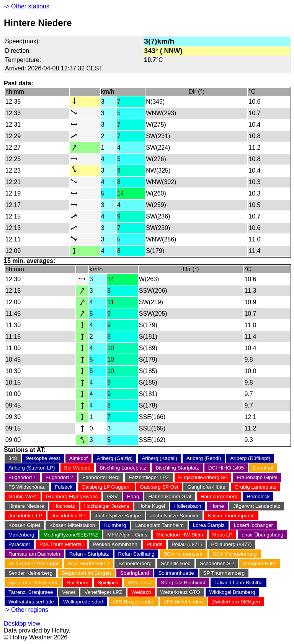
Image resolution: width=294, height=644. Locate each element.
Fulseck (64, 487)
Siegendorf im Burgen (86, 573)
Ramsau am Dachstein (34, 554)
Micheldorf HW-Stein (180, 535)
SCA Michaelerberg (235, 554)
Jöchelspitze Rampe (118, 516)
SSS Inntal (140, 583)
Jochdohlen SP (69, 516)
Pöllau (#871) (187, 544)
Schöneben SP (217, 563)
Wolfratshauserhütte (31, 602)
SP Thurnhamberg (224, 573)
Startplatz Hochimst (183, 583)
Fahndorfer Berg (101, 477)
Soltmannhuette (176, 573)
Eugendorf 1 (22, 477)
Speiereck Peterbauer (33, 583)
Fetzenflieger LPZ (149, 477)
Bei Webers (78, 468)
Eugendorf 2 (60, 477)
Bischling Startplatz (177, 468)
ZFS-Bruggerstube (134, 602)
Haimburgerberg (219, 496)
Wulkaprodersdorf (83, 602)
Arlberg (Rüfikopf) (250, 458)
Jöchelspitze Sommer (174, 516)
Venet (69, 592)
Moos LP (223, 535)
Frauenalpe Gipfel (257, 477)
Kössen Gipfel (24, 525)
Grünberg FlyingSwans (72, 496)
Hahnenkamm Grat (170, 496)
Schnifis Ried (176, 563)
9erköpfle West (43, 458)
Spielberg (78, 583)
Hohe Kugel (152, 506)
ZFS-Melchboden (183, 602)
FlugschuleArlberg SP (203, 477)
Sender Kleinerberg (30, 573)
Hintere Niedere (26, 506)
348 (13, 458)
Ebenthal (263, 468)
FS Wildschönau (27, 487)
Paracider (19, 544)
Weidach (141, 592)
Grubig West (23, 496)
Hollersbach (188, 506)
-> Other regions (26, 610)
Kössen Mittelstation (72, 525)
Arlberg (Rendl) (204, 458)
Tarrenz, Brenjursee (31, 592)
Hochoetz (64, 506)
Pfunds (155, 544)
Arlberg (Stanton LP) (32, 468)
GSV (112, 496)
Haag (133, 496)
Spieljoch (108, 583)
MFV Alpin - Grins (127, 535)
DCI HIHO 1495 (226, 468)
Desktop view (22, 624)
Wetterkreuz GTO (180, 592)
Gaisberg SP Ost (159, 487)
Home (217, 506)
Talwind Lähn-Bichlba (238, 583)
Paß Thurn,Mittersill (61, 544)
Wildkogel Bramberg (232, 592)
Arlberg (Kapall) (159, 458)
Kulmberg (115, 525)
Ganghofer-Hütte (206, 487)
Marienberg (21, 535)
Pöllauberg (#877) (231, 544)
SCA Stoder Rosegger (33, 563)
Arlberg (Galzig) (115, 458)
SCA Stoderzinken (88, 563)
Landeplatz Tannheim (159, 525)
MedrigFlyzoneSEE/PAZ (71, 535)
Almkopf (78, 458)
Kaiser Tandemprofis (231, 516)
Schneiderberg (135, 563)
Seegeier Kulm (260, 563)
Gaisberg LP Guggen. (106, 487)
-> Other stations (27, 6)
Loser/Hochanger (253, 525)
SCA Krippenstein (183, 554)
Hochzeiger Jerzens (107, 506)
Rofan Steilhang (136, 554)
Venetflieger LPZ (103, 592)
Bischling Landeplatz (123, 468)
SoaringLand (135, 573)
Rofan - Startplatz (89, 554)
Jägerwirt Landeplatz (257, 506)
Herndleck (258, 496)
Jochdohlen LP (25, 516)
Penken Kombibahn (115, 544)
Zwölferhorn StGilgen (236, 602)
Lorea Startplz (209, 525)
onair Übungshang (262, 535)
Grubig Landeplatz (256, 487)
